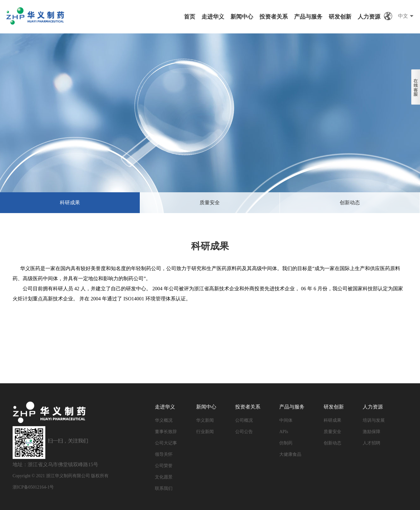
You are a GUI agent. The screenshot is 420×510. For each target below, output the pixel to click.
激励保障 (372, 432)
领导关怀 (164, 454)
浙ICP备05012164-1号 (33, 487)
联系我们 (164, 488)
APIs (284, 432)
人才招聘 (372, 443)
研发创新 (340, 17)
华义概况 (164, 420)
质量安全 (210, 203)
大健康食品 (290, 454)
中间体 (286, 420)
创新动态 (350, 203)
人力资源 (369, 17)
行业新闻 (205, 432)
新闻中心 (242, 17)
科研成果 (70, 203)
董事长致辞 (166, 432)
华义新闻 (205, 420)
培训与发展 (374, 420)
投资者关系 (274, 17)
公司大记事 (166, 443)
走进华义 (213, 17)
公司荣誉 (164, 466)
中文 (403, 16)
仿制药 (286, 443)
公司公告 (244, 432)
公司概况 (244, 420)
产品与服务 (308, 17)
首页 (190, 17)
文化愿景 (164, 477)
